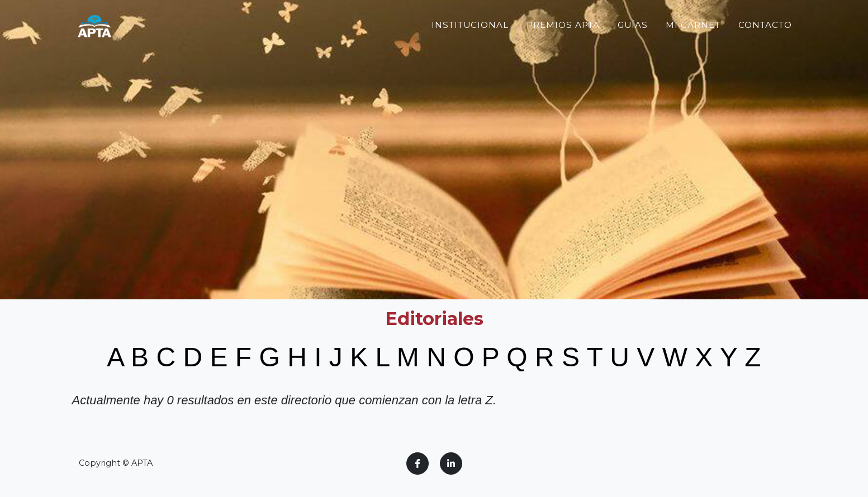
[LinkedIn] (451, 463)
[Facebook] (418, 463)
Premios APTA (563, 47)
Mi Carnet (693, 47)
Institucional (470, 47)
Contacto (765, 47)
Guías (633, 47)
